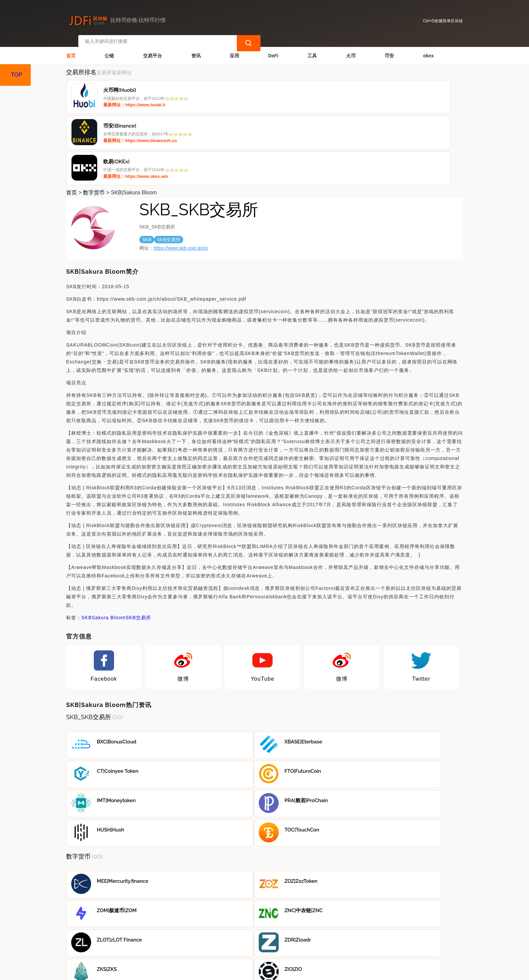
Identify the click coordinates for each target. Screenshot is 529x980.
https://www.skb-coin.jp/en (181, 172)
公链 (109, 49)
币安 (389, 49)
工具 (312, 49)
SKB (87, 542)
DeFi (273, 49)
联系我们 (140, 934)
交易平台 (152, 49)
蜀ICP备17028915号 (202, 972)
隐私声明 (174, 934)
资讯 (196, 49)
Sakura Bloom (109, 542)
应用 (234, 49)
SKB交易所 (138, 542)
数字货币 (94, 117)
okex (428, 49)
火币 (351, 49)
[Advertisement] (264, 877)
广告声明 (208, 934)
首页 (71, 49)
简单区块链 (172, 972)
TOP (17, 75)
